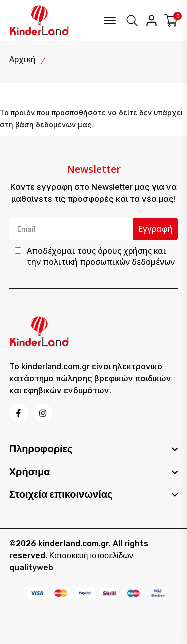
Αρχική (23, 59)
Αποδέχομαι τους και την (101, 256)
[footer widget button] (94, 449)
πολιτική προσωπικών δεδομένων (109, 262)
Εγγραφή (155, 229)
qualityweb (31, 567)
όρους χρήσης (125, 251)
